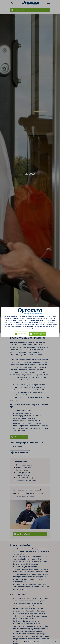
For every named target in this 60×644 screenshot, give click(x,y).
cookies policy (48, 322)
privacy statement (50, 326)
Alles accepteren (39, 334)
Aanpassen (22, 334)
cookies (13, 320)
